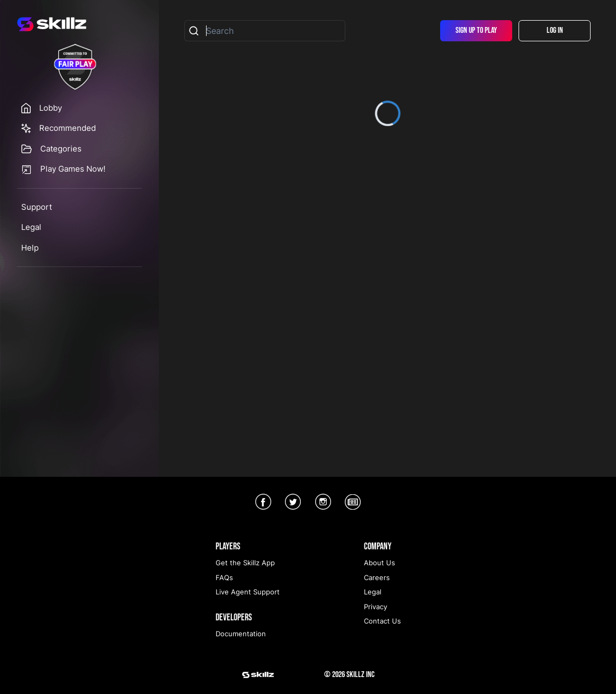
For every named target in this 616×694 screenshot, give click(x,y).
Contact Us (382, 621)
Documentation (241, 634)
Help (30, 248)
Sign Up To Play (476, 30)
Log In (555, 30)
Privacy (376, 607)
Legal (31, 227)
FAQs (224, 577)
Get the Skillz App (245, 563)
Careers (377, 577)
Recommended (68, 128)
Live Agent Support (248, 592)
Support (37, 207)
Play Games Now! (73, 169)
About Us (380, 563)
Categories (61, 149)
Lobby (51, 108)
